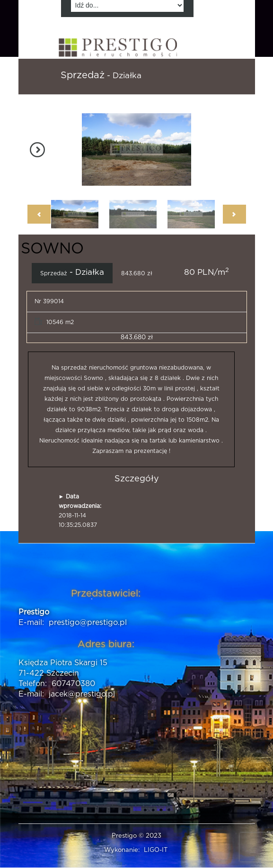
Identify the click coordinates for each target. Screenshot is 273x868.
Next (40, 150)
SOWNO (52, 249)
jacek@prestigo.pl (82, 694)
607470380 (73, 684)
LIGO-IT (156, 850)
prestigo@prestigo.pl (88, 623)
